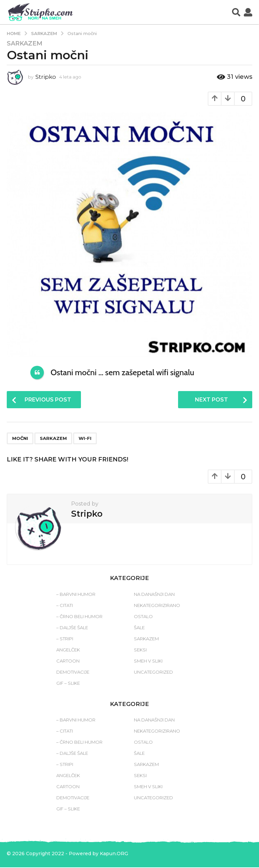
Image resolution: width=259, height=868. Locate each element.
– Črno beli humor (79, 617)
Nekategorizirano (157, 606)
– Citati (65, 606)
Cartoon (68, 661)
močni (20, 439)
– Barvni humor (76, 594)
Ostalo (143, 617)
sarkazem (53, 439)
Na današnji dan (154, 594)
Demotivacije (73, 672)
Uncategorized (153, 672)
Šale (139, 628)
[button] (236, 12)
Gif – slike (68, 683)
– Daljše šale (72, 628)
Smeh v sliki (148, 661)
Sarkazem (25, 43)
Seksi (140, 650)
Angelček (68, 650)
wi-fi (85, 439)
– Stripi (65, 639)
